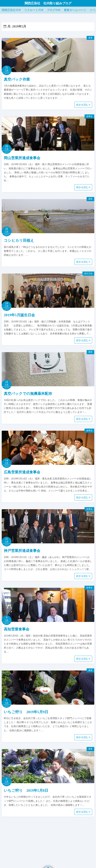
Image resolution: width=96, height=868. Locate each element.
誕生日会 (88, 273)
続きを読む (83, 105)
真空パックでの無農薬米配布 (28, 394)
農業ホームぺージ (75, 10)
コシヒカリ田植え (19, 241)
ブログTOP (54, 10)
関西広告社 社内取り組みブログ (48, 3)
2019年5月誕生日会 (19, 315)
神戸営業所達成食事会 (22, 551)
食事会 (89, 116)
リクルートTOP (34, 10)
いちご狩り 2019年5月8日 (26, 790)
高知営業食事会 (17, 629)
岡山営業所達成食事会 (22, 158)
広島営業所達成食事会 (22, 472)
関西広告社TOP (11, 10)
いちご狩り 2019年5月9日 (26, 712)
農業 (90, 38)
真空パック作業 (17, 79)
